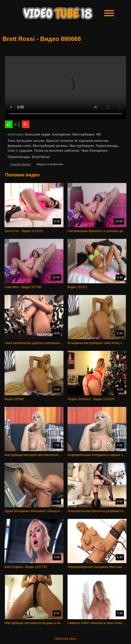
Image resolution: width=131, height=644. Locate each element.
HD (99, 134)
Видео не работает (50, 164)
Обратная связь (65, 639)
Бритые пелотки (60, 141)
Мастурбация (83, 134)
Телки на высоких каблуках (57, 151)
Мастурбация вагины (50, 146)
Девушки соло (19, 146)
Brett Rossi (41, 157)
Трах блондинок (94, 151)
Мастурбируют (82, 146)
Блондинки (61, 134)
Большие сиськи (30, 141)
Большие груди (38, 134)
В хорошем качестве (92, 141)
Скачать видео (20, 164)
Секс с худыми (20, 151)
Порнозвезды (107, 146)
